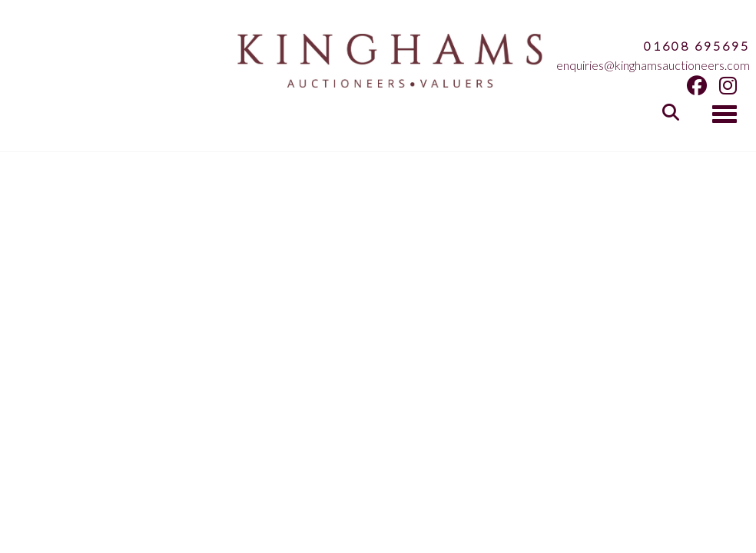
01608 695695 (697, 46)
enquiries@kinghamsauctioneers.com (653, 65)
